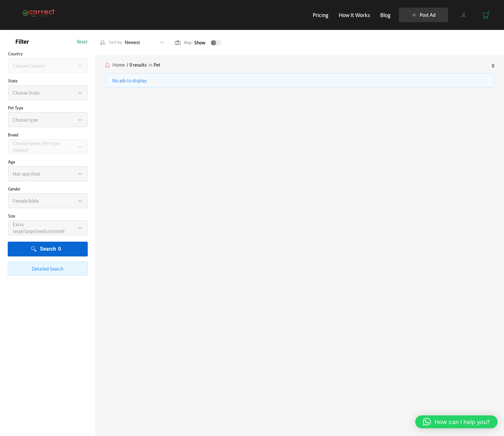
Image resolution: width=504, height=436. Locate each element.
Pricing (321, 15)
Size (12, 216)
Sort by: (113, 42)
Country (15, 54)
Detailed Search (48, 269)
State (13, 81)
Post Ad (424, 15)
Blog (385, 15)
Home (119, 65)
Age (12, 162)
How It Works (354, 15)
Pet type (16, 108)
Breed (13, 135)
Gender (14, 189)
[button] (456, 422)
